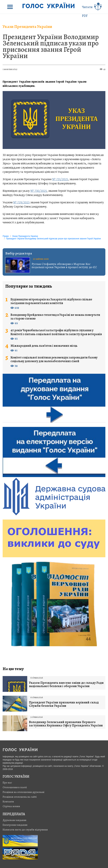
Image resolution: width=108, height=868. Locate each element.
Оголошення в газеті (15, 787)
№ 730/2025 (39, 191)
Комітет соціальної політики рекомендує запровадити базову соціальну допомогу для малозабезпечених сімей (54, 359)
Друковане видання (14, 820)
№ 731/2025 (60, 179)
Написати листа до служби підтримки (25, 830)
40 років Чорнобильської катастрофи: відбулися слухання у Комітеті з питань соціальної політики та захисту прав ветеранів (56, 332)
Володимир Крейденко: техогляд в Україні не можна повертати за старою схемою (55, 317)
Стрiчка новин (11, 806)
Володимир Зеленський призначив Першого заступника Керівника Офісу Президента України (66, 724)
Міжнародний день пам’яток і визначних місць (44, 346)
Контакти (8, 802)
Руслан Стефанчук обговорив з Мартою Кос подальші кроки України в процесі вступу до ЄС (64, 265)
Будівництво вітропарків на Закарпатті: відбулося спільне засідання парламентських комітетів (51, 301)
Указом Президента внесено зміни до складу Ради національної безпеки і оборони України (66, 684)
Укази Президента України (27, 26)
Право (6, 236)
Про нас (7, 783)
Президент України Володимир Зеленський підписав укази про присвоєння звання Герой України (51, 46)
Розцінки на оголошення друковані (24, 792)
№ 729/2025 (21, 202)
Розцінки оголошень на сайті (20, 797)
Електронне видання (15, 825)
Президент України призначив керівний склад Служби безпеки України (64, 704)
